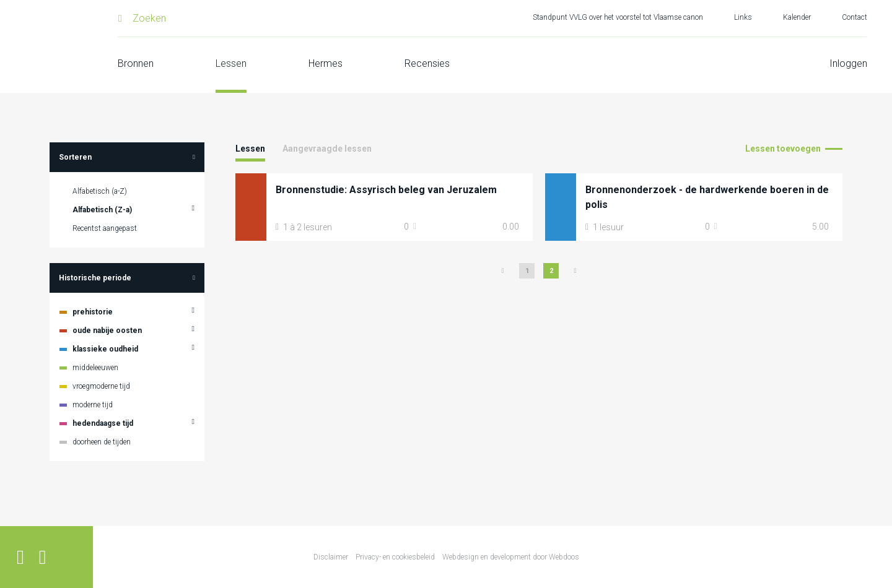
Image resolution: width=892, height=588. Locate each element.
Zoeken (149, 18)
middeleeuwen (95, 368)
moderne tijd (93, 405)
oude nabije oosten (107, 331)
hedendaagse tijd (103, 423)
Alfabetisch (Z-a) (102, 210)
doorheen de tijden (102, 442)
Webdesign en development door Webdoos (511, 557)
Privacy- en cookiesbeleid (395, 557)
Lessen (231, 63)
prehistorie (93, 312)
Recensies (427, 63)
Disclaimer (331, 557)
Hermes (326, 63)
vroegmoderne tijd (101, 386)
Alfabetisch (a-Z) (100, 191)
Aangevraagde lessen (327, 149)
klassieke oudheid (105, 349)
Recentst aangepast (105, 228)
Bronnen (136, 63)
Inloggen (848, 63)
